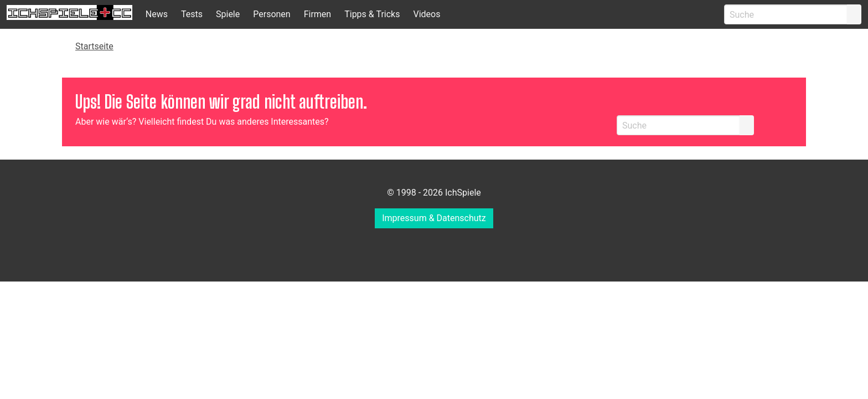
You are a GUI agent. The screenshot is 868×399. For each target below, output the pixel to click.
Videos (427, 14)
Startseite (94, 46)
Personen (272, 14)
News (157, 14)
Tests (192, 14)
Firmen (318, 14)
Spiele (228, 14)
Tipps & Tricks (372, 14)
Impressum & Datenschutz (434, 218)
